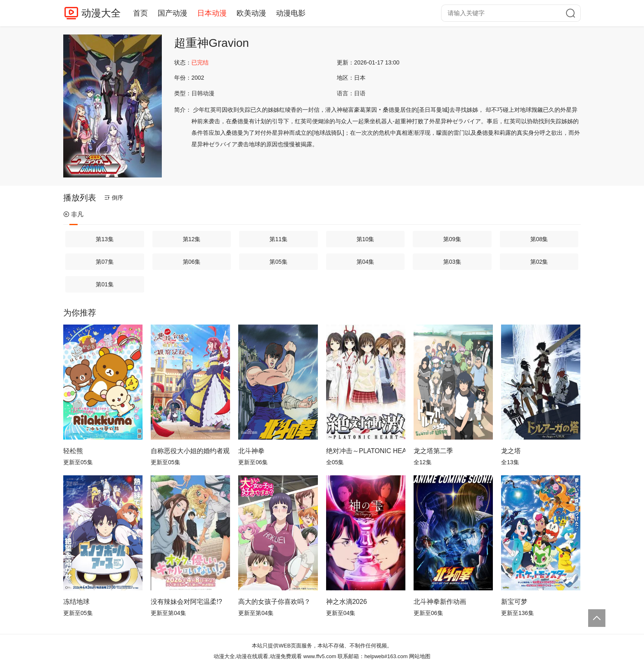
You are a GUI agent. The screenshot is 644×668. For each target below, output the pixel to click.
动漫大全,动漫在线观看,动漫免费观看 (258, 656)
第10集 (366, 239)
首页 (140, 13)
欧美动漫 (251, 13)
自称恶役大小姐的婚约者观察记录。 (190, 451)
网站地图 (420, 656)
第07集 (105, 262)
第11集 (278, 239)
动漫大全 (101, 13)
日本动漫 (212, 13)
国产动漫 (172, 13)
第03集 (452, 262)
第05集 (278, 262)
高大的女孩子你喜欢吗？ (274, 602)
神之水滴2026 (347, 602)
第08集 (539, 239)
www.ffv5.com (320, 656)
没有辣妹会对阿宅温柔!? (186, 602)
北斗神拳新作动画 (440, 602)
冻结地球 (76, 602)
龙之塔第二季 (433, 451)
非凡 (73, 214)
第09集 (452, 239)
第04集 (366, 262)
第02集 (539, 262)
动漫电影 (291, 13)
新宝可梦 (514, 602)
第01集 (105, 284)
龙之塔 (511, 451)
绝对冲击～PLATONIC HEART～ (366, 451)
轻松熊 (73, 451)
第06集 (192, 262)
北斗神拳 (251, 451)
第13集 (105, 239)
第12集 (192, 239)
